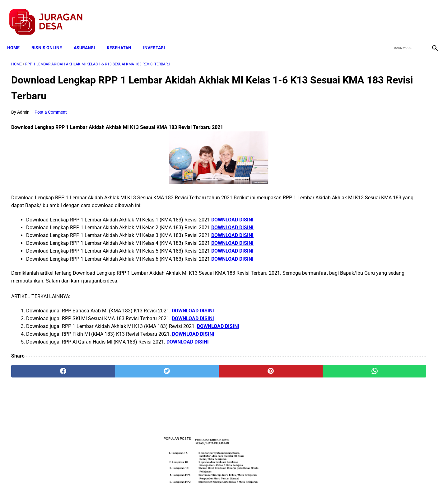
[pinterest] (190, 365)
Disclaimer (221, 468)
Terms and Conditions (150, 468)
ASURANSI (88, 38)
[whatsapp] (262, 365)
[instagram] (430, 16)
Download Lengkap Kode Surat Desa (372, 257)
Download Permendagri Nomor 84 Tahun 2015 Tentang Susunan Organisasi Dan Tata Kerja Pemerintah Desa (377, 296)
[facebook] (386, 16)
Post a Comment (51, 107)
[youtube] (415, 16)
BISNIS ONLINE (51, 38)
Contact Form (272, 468)
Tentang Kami (305, 468)
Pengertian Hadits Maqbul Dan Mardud (375, 335)
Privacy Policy (191, 468)
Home (17, 38)
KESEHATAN (123, 38)
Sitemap (245, 468)
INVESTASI (158, 38)
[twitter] (401, 16)
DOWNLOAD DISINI (232, 214)
